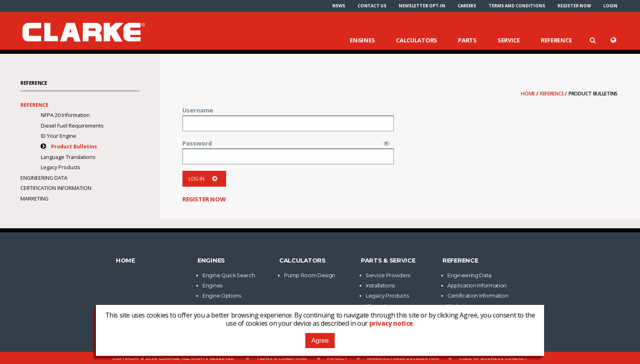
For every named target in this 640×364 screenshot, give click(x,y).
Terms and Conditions (517, 6)
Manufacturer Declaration (403, 358)
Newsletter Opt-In (422, 6)
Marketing (34, 199)
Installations (380, 286)
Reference (556, 40)
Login (610, 6)
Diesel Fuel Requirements (72, 126)
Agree (320, 341)
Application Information (477, 286)
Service (509, 40)
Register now (574, 6)
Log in (204, 179)
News (339, 6)
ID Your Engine (59, 136)
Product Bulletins (74, 147)
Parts (467, 40)
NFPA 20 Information (65, 115)
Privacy (337, 358)
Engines (362, 40)
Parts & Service (388, 260)
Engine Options (222, 296)
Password (197, 143)
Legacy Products (60, 167)
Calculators (417, 40)
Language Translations (68, 157)
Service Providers (388, 275)
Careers (467, 6)
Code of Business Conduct (493, 358)
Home (529, 94)
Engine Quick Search (229, 275)
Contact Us (372, 6)
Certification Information (56, 188)
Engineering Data (44, 178)
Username (198, 110)
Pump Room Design (310, 275)
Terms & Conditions (282, 358)
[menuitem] (339, 6)
